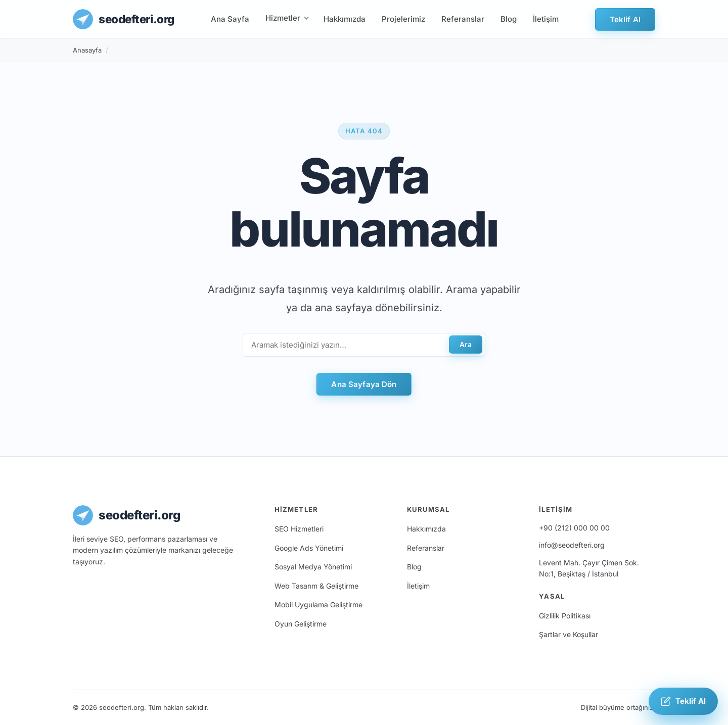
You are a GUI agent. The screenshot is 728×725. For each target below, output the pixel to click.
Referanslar (463, 19)
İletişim (546, 19)
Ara (466, 344)
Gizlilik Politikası (565, 616)
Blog (509, 19)
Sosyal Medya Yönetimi (313, 567)
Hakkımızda (345, 19)
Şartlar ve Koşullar (568, 634)
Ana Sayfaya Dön (364, 384)
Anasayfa (87, 50)
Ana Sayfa (230, 19)
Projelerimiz (403, 19)
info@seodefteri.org (572, 545)
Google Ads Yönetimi (309, 548)
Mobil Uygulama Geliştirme (318, 605)
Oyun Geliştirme (301, 624)
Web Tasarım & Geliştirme (316, 586)
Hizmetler (283, 18)
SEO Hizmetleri (299, 529)
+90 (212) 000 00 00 (574, 528)
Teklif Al (625, 19)
